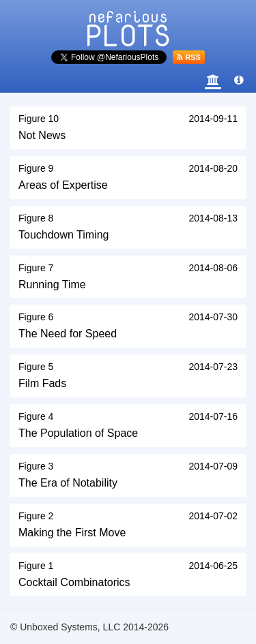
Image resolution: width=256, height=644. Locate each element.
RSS (189, 57)
